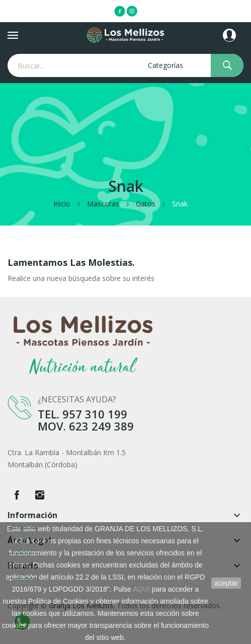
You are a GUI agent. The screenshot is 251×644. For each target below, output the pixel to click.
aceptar (226, 583)
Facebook (17, 495)
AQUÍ (141, 589)
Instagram (40, 495)
